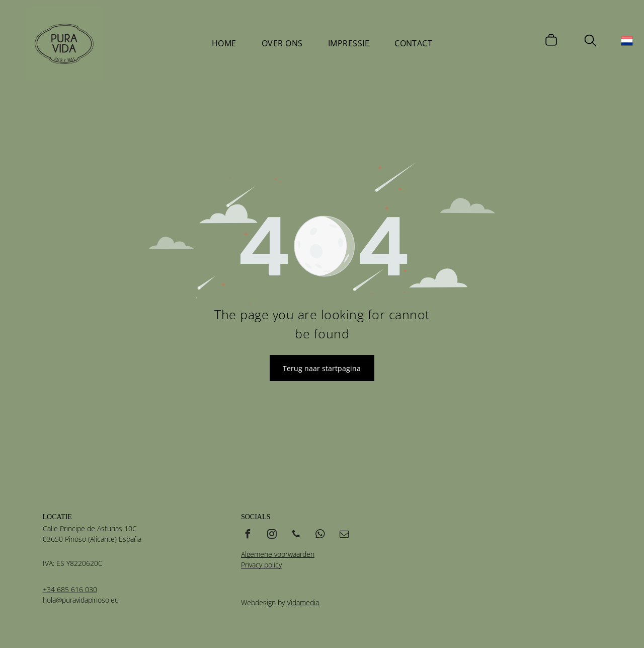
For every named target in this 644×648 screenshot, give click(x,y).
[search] (590, 42)
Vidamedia (303, 602)
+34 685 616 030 (70, 589)
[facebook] (248, 535)
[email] (345, 535)
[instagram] (272, 535)
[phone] (296, 535)
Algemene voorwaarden (278, 554)
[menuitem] (224, 43)
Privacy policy (261, 565)
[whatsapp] (320, 535)
